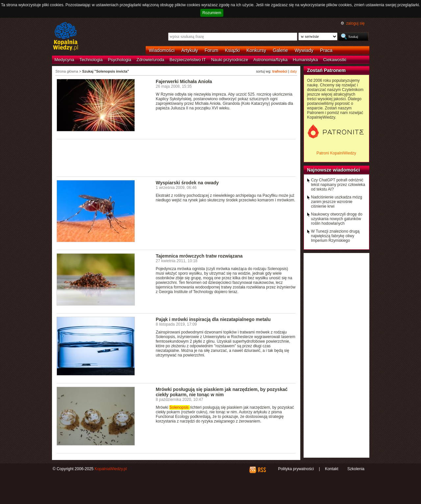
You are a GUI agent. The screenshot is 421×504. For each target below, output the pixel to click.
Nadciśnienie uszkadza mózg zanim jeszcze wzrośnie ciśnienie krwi (337, 202)
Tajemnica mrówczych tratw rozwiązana (199, 256)
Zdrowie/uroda (150, 60)
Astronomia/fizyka (270, 60)
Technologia (91, 60)
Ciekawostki (335, 60)
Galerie (280, 50)
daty (293, 71)
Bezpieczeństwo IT (188, 60)
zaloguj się (355, 23)
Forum (211, 50)
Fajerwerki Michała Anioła (184, 81)
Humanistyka (305, 60)
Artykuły (190, 50)
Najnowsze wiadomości (334, 170)
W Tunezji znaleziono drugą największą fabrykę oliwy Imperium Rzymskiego (335, 236)
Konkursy (256, 50)
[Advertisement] (176, 157)
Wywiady (304, 50)
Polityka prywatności (296, 469)
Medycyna (64, 60)
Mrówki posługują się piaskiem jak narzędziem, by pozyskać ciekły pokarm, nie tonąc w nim (222, 392)
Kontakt (332, 469)
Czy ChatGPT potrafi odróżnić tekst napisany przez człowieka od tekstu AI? (338, 185)
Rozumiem (212, 13)
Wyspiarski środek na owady (187, 183)
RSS (262, 470)
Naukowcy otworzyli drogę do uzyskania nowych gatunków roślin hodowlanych (337, 219)
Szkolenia (356, 469)
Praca (326, 50)
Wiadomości (162, 50)
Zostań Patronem (327, 70)
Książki (233, 50)
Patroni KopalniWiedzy (336, 153)
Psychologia (120, 60)
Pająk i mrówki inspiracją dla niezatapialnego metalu (213, 319)
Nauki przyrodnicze (230, 60)
